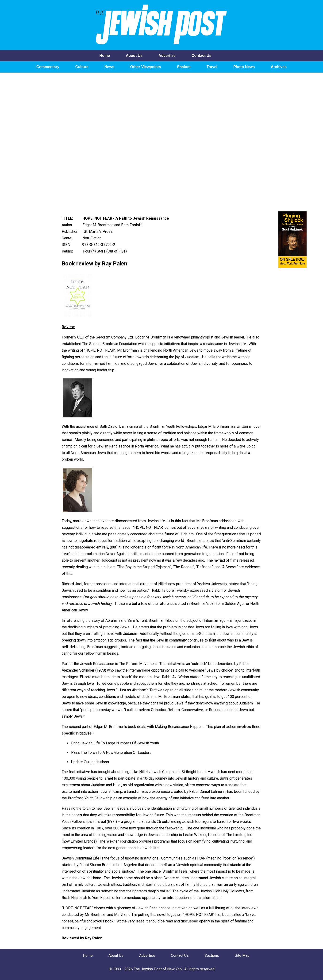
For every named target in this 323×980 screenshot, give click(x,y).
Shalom (184, 67)
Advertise (167, 56)
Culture (82, 67)
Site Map (242, 955)
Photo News (244, 67)
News (109, 67)
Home (105, 56)
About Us (134, 56)
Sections (212, 955)
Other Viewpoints (146, 67)
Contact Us (201, 56)
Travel (212, 67)
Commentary (48, 67)
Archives (279, 67)
